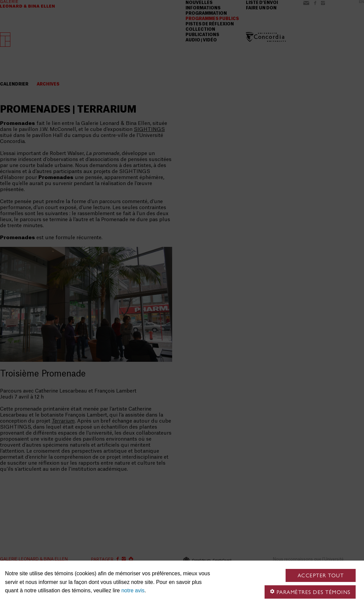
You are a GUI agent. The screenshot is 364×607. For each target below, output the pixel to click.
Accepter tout (321, 575)
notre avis (133, 590)
